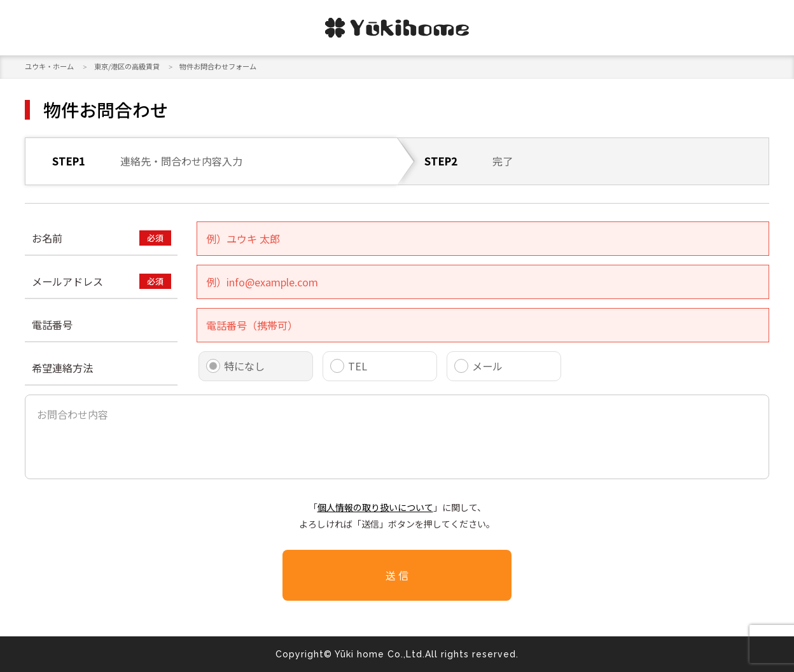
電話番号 (52, 325)
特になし (244, 366)
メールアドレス (67, 281)
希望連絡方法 (62, 368)
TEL (358, 366)
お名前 (47, 238)
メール (487, 366)
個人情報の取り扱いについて (375, 507)
